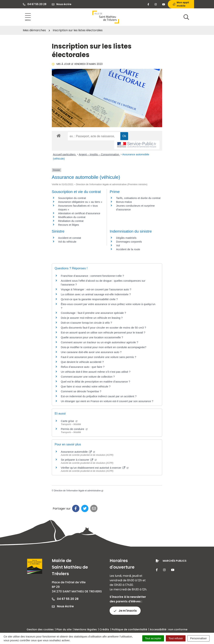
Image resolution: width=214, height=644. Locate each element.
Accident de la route (128, 249)
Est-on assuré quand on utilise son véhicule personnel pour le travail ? (103, 332)
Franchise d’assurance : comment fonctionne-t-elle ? (93, 276)
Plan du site (64, 629)
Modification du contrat (72, 217)
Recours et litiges (69, 225)
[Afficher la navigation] (28, 17)
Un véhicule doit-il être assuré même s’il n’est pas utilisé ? (96, 372)
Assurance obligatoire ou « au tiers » (80, 202)
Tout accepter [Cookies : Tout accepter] (153, 638)
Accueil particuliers (65, 154)
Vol (118, 245)
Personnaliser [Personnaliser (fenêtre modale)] (198, 638)
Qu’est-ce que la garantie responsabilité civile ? (89, 299)
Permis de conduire (74, 429)
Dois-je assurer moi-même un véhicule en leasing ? (92, 318)
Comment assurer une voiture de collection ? (88, 377)
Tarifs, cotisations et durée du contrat (138, 198)
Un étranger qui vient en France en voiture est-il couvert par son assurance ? (107, 401)
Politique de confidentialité (129, 629)
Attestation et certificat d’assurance (79, 213)
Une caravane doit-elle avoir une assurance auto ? (91, 352)
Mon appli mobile (181, 4)
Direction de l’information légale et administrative (79, 491)
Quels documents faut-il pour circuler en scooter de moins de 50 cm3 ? (103, 328)
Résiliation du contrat (71, 221)
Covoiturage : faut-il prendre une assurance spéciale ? (94, 313)
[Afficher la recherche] (186, 17)
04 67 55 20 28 (65, 599)
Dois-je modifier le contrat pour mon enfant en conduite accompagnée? (104, 347)
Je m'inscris (125, 611)
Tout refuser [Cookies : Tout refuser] (176, 638)
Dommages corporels (129, 242)
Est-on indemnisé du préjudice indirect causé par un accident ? (99, 396)
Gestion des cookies (40, 629)
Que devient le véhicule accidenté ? (82, 362)
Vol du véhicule (67, 242)
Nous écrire (63, 606)
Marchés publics (175, 561)
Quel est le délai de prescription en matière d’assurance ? (96, 382)
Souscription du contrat (72, 198)
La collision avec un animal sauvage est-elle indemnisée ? (96, 294)
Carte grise (69, 421)
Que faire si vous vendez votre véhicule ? (86, 386)
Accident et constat (70, 238)
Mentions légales (86, 629)
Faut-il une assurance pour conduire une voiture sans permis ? (99, 357)
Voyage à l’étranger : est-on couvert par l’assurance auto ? (96, 289)
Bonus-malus (124, 202)
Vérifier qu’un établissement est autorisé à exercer (95, 468)
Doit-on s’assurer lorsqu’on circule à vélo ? (87, 323)
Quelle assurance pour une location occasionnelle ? (92, 337)
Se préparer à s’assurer (79, 460)
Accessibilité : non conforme (169, 629)
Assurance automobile (78, 452)
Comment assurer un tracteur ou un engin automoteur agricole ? (100, 342)
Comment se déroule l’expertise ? (81, 391)
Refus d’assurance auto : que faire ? (83, 367)
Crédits (104, 629)
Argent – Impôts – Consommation (99, 154)
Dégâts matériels (126, 238)
